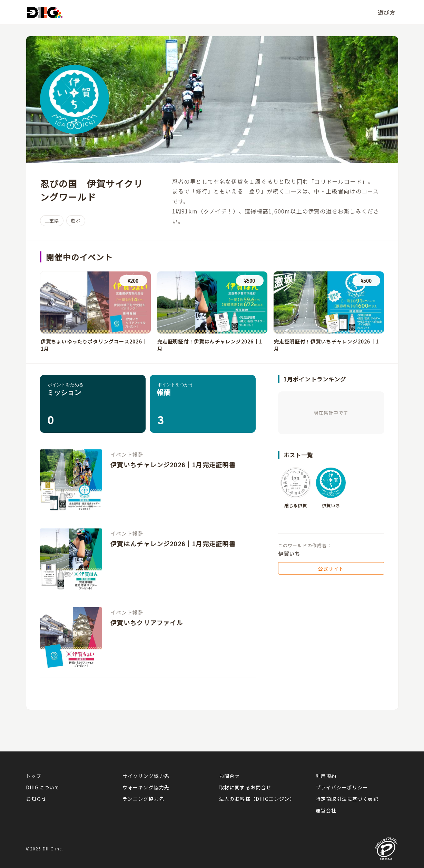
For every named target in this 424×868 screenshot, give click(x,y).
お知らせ (36, 799)
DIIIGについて (43, 787)
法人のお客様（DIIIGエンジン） (257, 799)
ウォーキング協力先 (146, 787)
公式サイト (331, 569)
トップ (34, 776)
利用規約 (326, 776)
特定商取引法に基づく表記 (347, 799)
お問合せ (230, 776)
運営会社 (326, 810)
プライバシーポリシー (342, 787)
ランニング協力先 (144, 799)
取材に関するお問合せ (245, 787)
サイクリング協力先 (146, 776)
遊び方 (387, 12)
